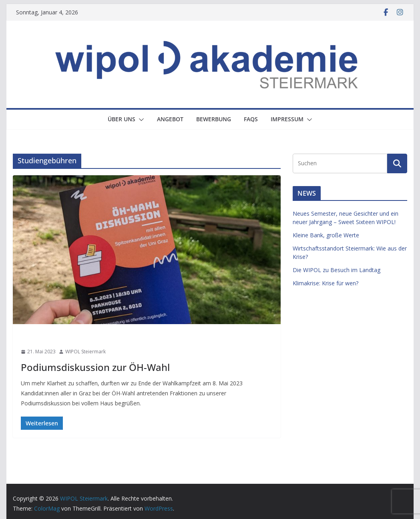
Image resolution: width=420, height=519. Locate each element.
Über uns (122, 119)
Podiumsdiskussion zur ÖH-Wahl (95, 367)
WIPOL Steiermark (85, 352)
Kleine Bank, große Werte (326, 235)
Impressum (287, 119)
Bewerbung (214, 119)
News (30, 337)
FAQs (251, 119)
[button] (140, 120)
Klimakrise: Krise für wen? (326, 283)
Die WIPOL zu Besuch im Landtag (337, 270)
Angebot (170, 119)
